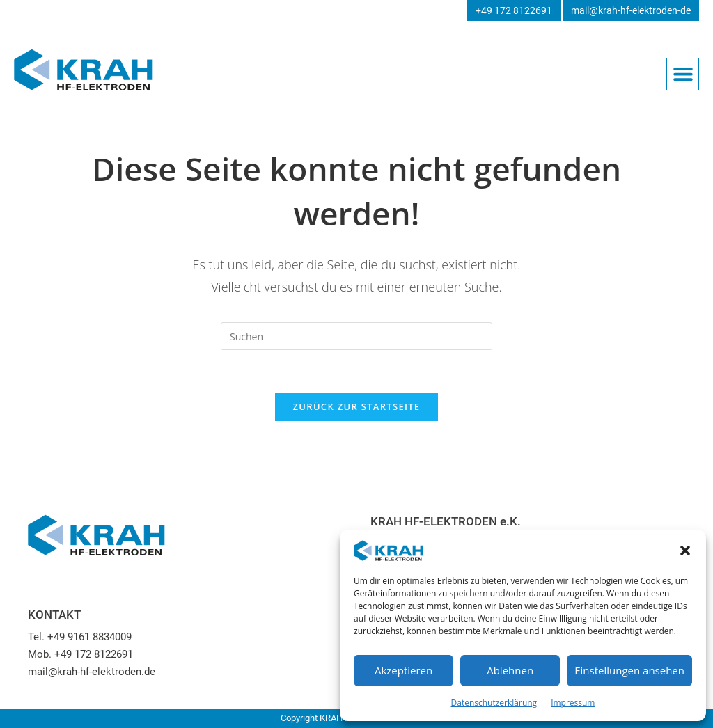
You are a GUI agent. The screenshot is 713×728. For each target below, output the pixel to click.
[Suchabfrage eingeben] (356, 336)
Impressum (573, 703)
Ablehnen (510, 670)
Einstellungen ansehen (629, 670)
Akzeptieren (403, 670)
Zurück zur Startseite (357, 406)
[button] (685, 551)
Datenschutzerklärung (494, 703)
